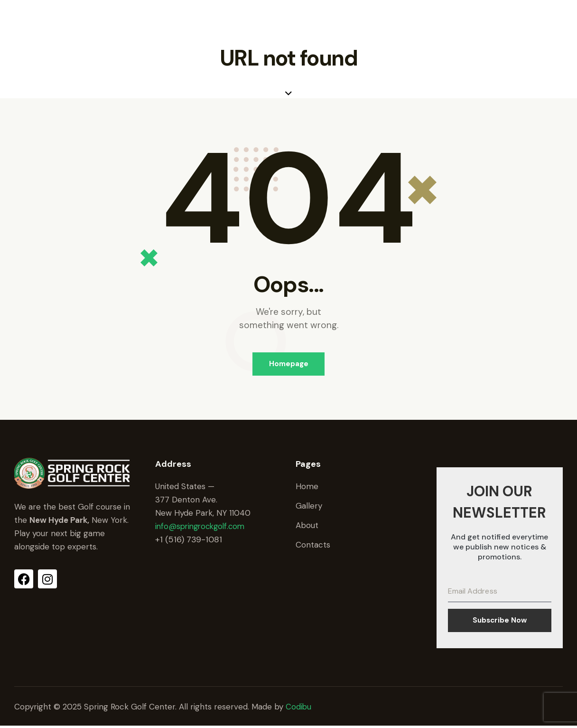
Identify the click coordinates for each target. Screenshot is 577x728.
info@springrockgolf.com (202, 527)
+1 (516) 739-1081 (189, 540)
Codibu (299, 709)
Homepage (289, 364)
